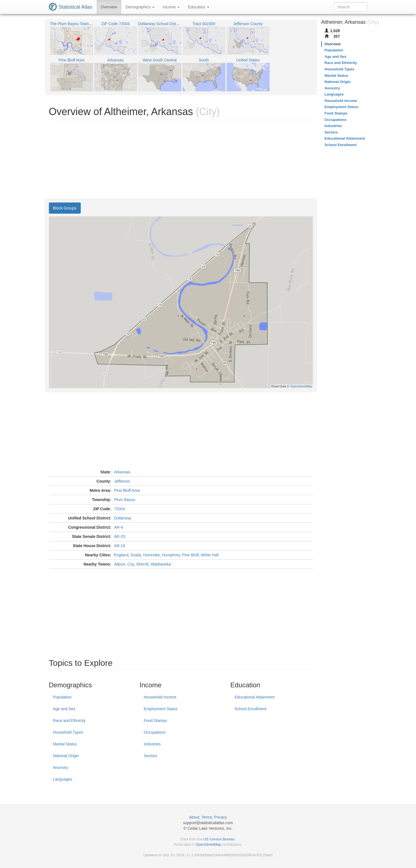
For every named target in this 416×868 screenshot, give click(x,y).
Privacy (221, 817)
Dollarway (123, 518)
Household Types (68, 732)
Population (62, 697)
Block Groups (65, 208)
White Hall (210, 555)
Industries (152, 744)
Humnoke (151, 555)
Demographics (140, 7)
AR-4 (118, 527)
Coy (131, 564)
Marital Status (65, 744)
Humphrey (171, 555)
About (194, 817)
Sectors (150, 756)
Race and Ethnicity (69, 721)
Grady (136, 555)
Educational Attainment (254, 697)
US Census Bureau (219, 839)
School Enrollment (250, 709)
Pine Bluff (190, 555)
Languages (63, 779)
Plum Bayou (124, 500)
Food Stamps (155, 721)
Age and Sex (64, 709)
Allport (120, 564)
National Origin (66, 756)
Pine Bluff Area (127, 490)
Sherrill (142, 564)
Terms (207, 817)
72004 (119, 509)
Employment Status (161, 709)
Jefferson (122, 481)
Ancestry (61, 767)
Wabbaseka (161, 564)
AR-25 (120, 536)
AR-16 (120, 546)
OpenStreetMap (208, 844)
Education (199, 7)
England (121, 555)
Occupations (154, 732)
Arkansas (122, 472)
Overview (109, 7)
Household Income (160, 697)
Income (171, 7)
